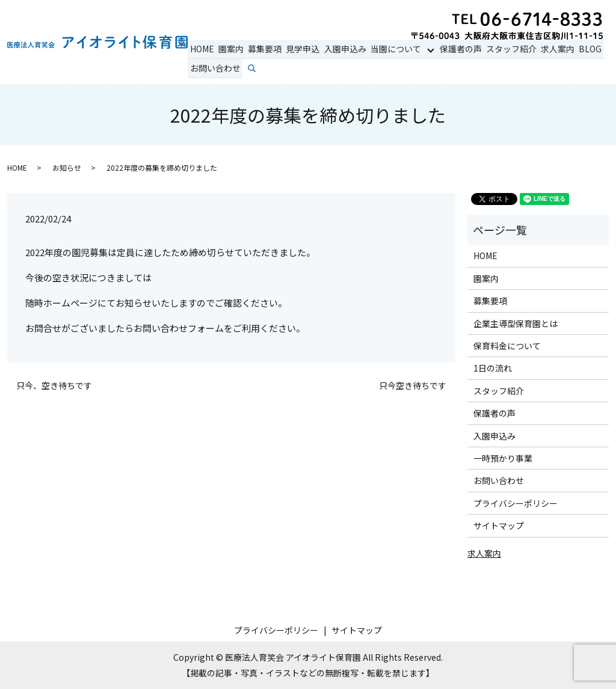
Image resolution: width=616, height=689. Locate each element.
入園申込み (340, 49)
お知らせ (67, 167)
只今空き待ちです (413, 386)
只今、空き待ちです (54, 386)
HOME (202, 49)
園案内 (229, 49)
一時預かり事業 (503, 458)
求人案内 (550, 49)
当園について (390, 49)
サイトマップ (499, 525)
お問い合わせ (215, 68)
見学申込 (300, 49)
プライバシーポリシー (516, 503)
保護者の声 (455, 49)
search (259, 69)
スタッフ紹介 (505, 49)
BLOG (582, 49)
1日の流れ (493, 368)
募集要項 (262, 49)
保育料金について (507, 346)
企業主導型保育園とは (516, 323)
